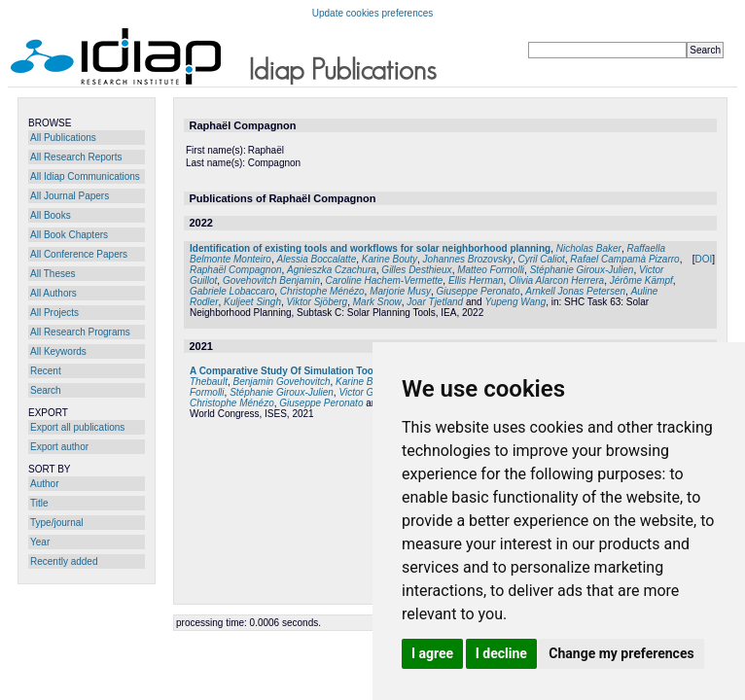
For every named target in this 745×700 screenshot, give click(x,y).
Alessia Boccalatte (317, 259)
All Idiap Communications (85, 176)
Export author (59, 447)
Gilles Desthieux (416, 270)
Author (44, 484)
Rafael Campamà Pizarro (624, 259)
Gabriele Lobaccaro (232, 291)
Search (46, 390)
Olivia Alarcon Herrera (556, 280)
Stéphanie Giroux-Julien (582, 270)
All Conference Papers (79, 254)
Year (40, 542)
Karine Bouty (390, 259)
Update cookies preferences (373, 13)
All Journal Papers (70, 196)
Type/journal (56, 523)
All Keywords (58, 351)
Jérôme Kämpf (641, 280)
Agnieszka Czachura (332, 270)
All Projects (54, 313)
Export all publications (77, 427)
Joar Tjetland (435, 302)
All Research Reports (76, 157)
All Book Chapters (69, 235)
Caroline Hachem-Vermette (385, 280)
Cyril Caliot (541, 259)
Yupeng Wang (515, 302)
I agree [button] (432, 653)
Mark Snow (377, 302)
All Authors (53, 293)
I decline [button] (501, 653)
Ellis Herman (476, 280)
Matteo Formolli (491, 270)
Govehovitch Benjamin (271, 280)
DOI (703, 259)
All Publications (63, 138)
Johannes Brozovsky (468, 259)
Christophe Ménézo (322, 291)
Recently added (64, 561)
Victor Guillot (366, 392)
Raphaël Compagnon (236, 270)
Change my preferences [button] (621, 653)
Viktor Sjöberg (318, 302)
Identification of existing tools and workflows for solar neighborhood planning (370, 248)
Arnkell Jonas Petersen (575, 291)
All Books (51, 215)
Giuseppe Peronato (478, 291)
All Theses (53, 274)
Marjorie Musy (400, 291)
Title (39, 503)
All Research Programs (80, 332)
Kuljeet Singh (252, 302)
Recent (46, 371)
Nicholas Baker (589, 248)
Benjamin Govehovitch (281, 382)
